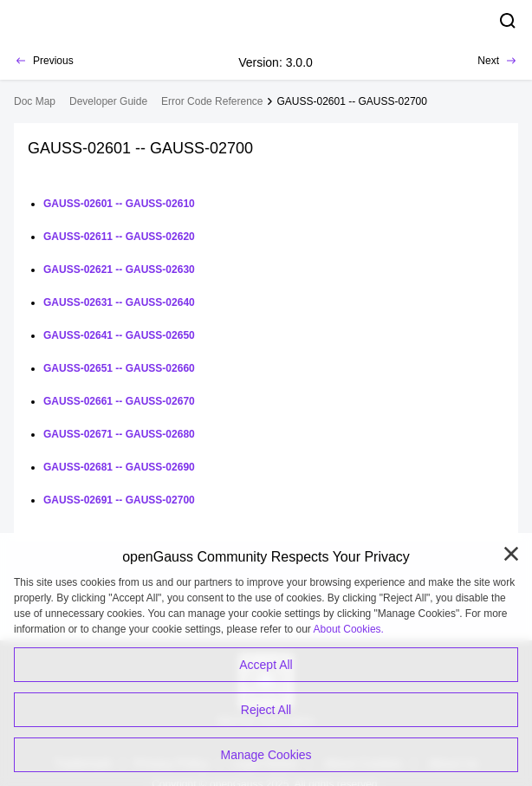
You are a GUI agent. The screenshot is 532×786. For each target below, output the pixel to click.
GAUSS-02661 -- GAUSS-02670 (119, 401)
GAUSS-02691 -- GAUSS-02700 (119, 500)
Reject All (266, 710)
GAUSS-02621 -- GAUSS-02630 (119, 270)
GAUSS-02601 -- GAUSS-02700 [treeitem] (351, 101)
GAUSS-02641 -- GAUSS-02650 (119, 335)
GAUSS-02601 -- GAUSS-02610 (119, 204)
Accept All (266, 665)
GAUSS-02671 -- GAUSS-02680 (119, 434)
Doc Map (35, 101)
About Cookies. (349, 629)
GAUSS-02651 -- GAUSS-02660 (119, 368)
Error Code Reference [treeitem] (212, 101)
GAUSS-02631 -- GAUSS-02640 (119, 302)
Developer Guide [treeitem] (108, 101)
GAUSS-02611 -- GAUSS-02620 (119, 237)
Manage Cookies (266, 755)
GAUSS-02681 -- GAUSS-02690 (119, 467)
